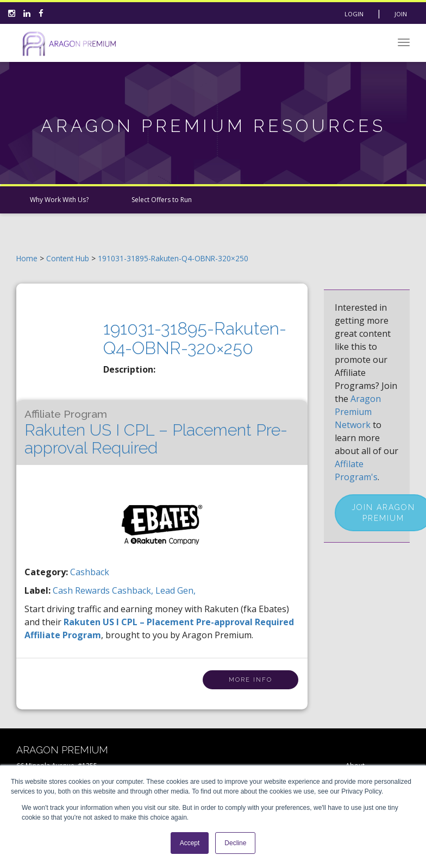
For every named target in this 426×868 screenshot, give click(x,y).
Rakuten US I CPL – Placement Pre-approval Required (156, 433)
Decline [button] (235, 843)
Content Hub (68, 258)
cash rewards (82, 590)
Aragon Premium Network (358, 412)
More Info (250, 680)
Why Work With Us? (59, 200)
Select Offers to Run (162, 200)
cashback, (134, 590)
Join (401, 14)
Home (27, 258)
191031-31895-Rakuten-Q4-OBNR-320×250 (173, 258)
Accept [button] (190, 843)
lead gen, (176, 590)
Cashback (90, 572)
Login (354, 14)
